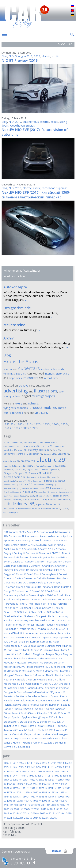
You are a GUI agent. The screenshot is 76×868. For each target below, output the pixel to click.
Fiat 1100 (60, 466)
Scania (30, 709)
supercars (29, 368)
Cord (38, 574)
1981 (46, 792)
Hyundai (43, 629)
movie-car (39, 485)
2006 (8, 809)
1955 (17, 780)
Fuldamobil (26, 608)
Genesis (10, 612)
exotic (56, 56)
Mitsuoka (29, 671)
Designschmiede (17, 308)
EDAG (51, 595)
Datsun (17, 582)
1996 (46, 801)
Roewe (18, 705)
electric (46, 56)
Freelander (11, 608)
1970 (17, 788)
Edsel (61, 595)
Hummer (63, 625)
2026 (54, 818)
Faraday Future (22, 599)
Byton (8, 562)
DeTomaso (46, 587)
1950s (65, 424)
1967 (54, 784)
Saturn (9, 709)
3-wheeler (16, 443)
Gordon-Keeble (14, 616)
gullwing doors (15, 477)
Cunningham (50, 574)
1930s (47, 424)
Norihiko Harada (30, 488)
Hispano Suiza (61, 620)
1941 (65, 771)
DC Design (30, 582)
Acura (32, 532)
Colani (21, 574)
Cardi (67, 562)
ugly (65, 509)
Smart (65, 713)
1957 (34, 780)
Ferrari (57, 599)
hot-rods (59, 369)
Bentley (19, 553)
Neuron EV (11, 679)
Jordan (15, 642)
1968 (63, 784)
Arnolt (39, 540)
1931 (53, 767)
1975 (60, 788)
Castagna (10, 566)
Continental (50, 454)
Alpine (27, 536)
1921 (61, 763)
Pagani (12, 688)
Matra (58, 658)
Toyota (10, 730)
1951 (50, 776)
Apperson (10, 540)
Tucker (33, 730)
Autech (18, 549)
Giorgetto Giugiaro (15, 473)
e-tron (21, 466)
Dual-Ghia (53, 591)
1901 (15, 763)
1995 (37, 801)
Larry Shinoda (10, 481)
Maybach (10, 663)
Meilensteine (14, 325)
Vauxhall (62, 730)
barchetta (47, 446)
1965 (37, 784)
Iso (61, 633)
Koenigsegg (12, 646)
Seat (25, 713)
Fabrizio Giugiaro (45, 466)
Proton (45, 696)
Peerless (53, 688)
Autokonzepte (15, 287)
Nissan (34, 679)
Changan (61, 566)
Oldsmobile (34, 684)
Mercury (20, 667)
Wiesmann (39, 738)
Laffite (42, 646)
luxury (18, 403)
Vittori (49, 734)
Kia (56, 642)
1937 (33, 771)
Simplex (44, 713)
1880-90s (9, 424)
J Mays (54, 477)
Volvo (8, 738)
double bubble (11, 461)
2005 (64, 805)
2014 (17, 813)
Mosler (20, 675)
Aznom (61, 549)
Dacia (19, 578)
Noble (45, 679)
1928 (30, 767)
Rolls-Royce (31, 705)
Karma (35, 642)
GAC (38, 608)
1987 (34, 797)
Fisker (23, 604)
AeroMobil (53, 532)
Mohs (40, 671)
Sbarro (19, 709)
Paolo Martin (59, 488)
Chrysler (36, 570)
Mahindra (21, 658)
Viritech (39, 734)
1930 (45, 767)
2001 (27, 805)
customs (47, 369)
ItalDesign (34, 637)
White (28, 738)
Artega (49, 540)
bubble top (10, 450)
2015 (26, 813)
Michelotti (60, 667)
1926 (15, 767)
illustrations (46, 391)
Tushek (43, 730)
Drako (36, 591)
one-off (45, 488)
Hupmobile (11, 629)
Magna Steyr (54, 654)
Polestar (9, 696)
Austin (8, 549)
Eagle (42, 595)
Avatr (43, 549)
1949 (33, 776)
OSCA (56, 684)
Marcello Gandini (56, 481)
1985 (17, 797)
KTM (24, 646)
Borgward (10, 557)
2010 (45, 809)
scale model (45, 496)
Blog (4, 56)
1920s (38, 424)
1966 (46, 784)
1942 (7, 776)
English (72, 11)
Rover (44, 705)
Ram (64, 696)
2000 (18, 805)
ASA (57, 540)
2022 (19, 818)
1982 (54, 792)
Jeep (57, 637)
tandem (55, 504)
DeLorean (10, 587)
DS (44, 591)
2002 (36, 805)
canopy (9, 454)
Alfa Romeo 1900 (49, 443)
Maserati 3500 (10, 485)
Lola (57, 650)
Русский (72, 6)
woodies (23, 408)
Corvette (63, 454)
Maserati (46, 658)
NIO (11, 56)
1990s (34, 428)
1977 (11, 792)
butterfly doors (40, 450)
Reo (32, 700)
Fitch (31, 604)
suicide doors (19, 504)
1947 (15, 776)
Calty (56, 450)
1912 (38, 763)
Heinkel (9, 620)
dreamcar (28, 461)
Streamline (64, 500)
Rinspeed (64, 700)
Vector (8, 734)
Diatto (67, 587)
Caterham (24, 566)
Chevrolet (22, 570)
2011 (54, 809)
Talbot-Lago (11, 726)
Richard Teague (21, 496)
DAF (40, 578)
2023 (28, 818)
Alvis (36, 536)
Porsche (34, 696)
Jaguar (47, 637)
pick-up (31, 492)
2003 (46, 805)
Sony (8, 717)
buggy (22, 450)
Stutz (24, 722)
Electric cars (63, 374)
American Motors (51, 536)
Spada (17, 717)
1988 (43, 797)
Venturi (19, 734)
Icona (8, 633)
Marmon (33, 658)
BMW (57, 553)
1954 (8, 780)
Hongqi (31, 625)
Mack (29, 654)
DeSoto (32, 587)
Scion (39, 709)
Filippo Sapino (34, 470)
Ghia (35, 612)
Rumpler (55, 705)
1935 (18, 771)
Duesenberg (12, 595)
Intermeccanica (38, 633)
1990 (60, 797)
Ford (51, 604)
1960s (7, 428)
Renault (22, 700)
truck (36, 509)
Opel (47, 684)
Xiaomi (17, 743)
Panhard (33, 688)
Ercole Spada (10, 466)
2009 (36, 809)
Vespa (29, 734)
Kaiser (25, 642)
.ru (6, 443)
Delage (43, 582)
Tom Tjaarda (10, 509)
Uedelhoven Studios (23, 126)
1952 (58, 776)
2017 (18, 122)
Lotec (65, 650)
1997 (54, 801)
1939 (49, 771)
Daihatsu (50, 578)
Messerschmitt (36, 667)
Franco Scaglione (51, 470)
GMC (59, 612)
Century (36, 566)
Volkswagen (63, 734)
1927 (23, 767)
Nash (68, 675)
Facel (8, 599)
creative (23, 385)
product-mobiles (43, 408)
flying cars (10, 408)
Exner (30, 466)
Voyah (18, 738)
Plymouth (58, 692)
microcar (25, 484)
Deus (58, 587)
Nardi (59, 675)
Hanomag (63, 616)
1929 (38, 767)
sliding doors (49, 499)
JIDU (7, 642)
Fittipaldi (41, 604)
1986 (25, 797)
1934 (10, 771)
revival (7, 496)
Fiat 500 (8, 470)
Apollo (67, 536)
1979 (28, 792)
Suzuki (59, 722)
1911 (30, 763)
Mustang (50, 485)
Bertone (32, 553)
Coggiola (10, 574)
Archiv (9, 338)
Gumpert (42, 616)
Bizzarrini (45, 553)
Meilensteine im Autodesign (20, 330)
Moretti (65, 671)
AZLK (52, 549)
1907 (23, 763)
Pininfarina (43, 692)
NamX (50, 675)
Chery (9, 570)
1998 (63, 801)
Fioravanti (11, 604)
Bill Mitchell (60, 446)
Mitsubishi (14, 671)
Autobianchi (31, 549)
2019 (37, 56)
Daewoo (30, 578)
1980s (25, 428)
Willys (8, 743)
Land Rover (15, 650)
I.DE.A (63, 629)
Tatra (32, 726)
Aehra (41, 532)
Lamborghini (55, 646)
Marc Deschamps (36, 481)
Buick (55, 557)
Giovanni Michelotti (41, 473)
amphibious (15, 378)
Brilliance (23, 557)
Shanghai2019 (24, 56)
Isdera (53, 633)
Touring (61, 726)
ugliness (33, 403)
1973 (43, 788)
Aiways (65, 532)
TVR (52, 730)
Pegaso (64, 688)
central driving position (29, 454)
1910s (29, 424)
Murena (40, 675)
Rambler (9, 700)
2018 (53, 813)
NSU (53, 679)
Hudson (51, 625)
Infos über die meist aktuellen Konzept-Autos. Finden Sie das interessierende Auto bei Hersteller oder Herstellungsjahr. (36, 296)
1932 (61, 767)
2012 (64, 809)
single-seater (31, 499)
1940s (56, 424)
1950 (42, 776)
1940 (57, 771)
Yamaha (38, 743)
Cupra (63, 574)
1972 (34, 788)
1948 (24, 776)
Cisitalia (48, 570)
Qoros (55, 696)
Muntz (30, 675)
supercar (62, 188)
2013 (8, 813)
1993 (19, 801)
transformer (25, 509)
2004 (55, 805)
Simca (34, 713)
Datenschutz (22, 852)
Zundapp (26, 747)
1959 (52, 780)
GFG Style (23, 612)
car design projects (43, 396)
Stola (59, 717)
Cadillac (19, 562)
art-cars (41, 412)
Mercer (9, 667)
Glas (43, 612)
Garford (47, 608)
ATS (34, 545)
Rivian (8, 705)
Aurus (61, 545)
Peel (43, 688)
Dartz (8, 582)
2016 (18, 188)
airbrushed (17, 413)
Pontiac (21, 696)
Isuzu (22, 637)
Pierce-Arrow (26, 692)
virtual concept (11, 512)
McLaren (34, 663)
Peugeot (10, 692)
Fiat (67, 599)
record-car (48, 188)
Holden (9, 625)
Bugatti (45, 557)
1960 (60, 780)
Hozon (41, 625)
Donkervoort (23, 591)
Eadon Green (29, 595)
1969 (8, 788)
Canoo (30, 562)
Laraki (28, 650)
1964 (28, 784)
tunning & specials (15, 373)
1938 (41, 771)
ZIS (16, 747)
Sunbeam (46, 722)
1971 (25, 788)
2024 (37, 818)
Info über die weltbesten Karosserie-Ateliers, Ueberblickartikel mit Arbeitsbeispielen (31, 315)
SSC (52, 717)
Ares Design (26, 540)
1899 (7, 763)
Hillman (47, 620)
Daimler (63, 578)
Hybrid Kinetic (27, 629)
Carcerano (55, 562)
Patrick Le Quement (14, 492)
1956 (25, 780)
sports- (8, 369)
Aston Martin (21, 545)
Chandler (48, 566)
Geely (58, 608)
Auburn (42, 545)
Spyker (27, 717)
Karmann (46, 642)
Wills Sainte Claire (58, 738)
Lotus (8, 654)
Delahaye (55, 582)
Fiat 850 (20, 470)
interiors (50, 373)
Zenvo (8, 747)
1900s (20, 424)
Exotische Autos (21, 361)
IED (15, 633)
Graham (30, 616)
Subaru (34, 722)
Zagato (49, 743)
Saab (66, 705)
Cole (30, 574)
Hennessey (22, 620)
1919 (53, 763)
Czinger (9, 578)
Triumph (22, 730)
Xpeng (27, 743)
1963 (19, 784)
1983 (63, 792)
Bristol (34, 557)
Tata (24, 726)
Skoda (55, 713)
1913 (45, 763)
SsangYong (40, 717)
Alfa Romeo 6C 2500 (12, 446)
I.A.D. (54, 629)
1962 (11, 784)
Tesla (41, 726)
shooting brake (12, 499)
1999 (8, 805)
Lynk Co (19, 654)
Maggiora (39, 654)
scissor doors (61, 496)
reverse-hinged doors (61, 492)
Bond (66, 553)
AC (24, 532)
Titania (51, 726)
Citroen (60, 570)
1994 (28, 801)
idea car (45, 477)
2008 (28, 809)
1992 (11, 801)
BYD (64, 557)
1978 (19, 792)
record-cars (51, 378)
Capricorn (41, 562)
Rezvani (42, 700)
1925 (7, 767)
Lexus (37, 650)
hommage (33, 477)
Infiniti (23, 633)
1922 (68, 763)
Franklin (62, 604)
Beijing (8, 553)
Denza (22, 587)
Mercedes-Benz (53, 663)
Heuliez (36, 620)
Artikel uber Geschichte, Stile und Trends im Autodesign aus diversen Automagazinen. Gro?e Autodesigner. (37, 345)
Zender (60, 743)
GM (50, 612)
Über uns (7, 852)
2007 (18, 809)
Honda (20, 625)
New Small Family (12, 488)
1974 (52, 788)
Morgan (9, 675)
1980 (37, 792)
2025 (46, 818)
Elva (68, 595)
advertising (16, 391)
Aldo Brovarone (31, 443)
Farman (37, 599)
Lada (32, 646)
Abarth (16, 532)
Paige (22, 688)
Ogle (22, 684)
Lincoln (48, 650)
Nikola (23, 679)
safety (34, 496)
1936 (25, 771)
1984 (8, 797)
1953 (67, 776)
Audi (52, 545)
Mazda (22, 663)
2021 (11, 818)
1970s (16, 428)
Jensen (66, 637)
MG (50, 667)
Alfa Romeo (12, 536)
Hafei (52, 616)
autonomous (31, 122)
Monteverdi (52, 671)
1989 (52, 797)
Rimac (52, 700)
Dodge (9, 591)
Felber (47, 599)
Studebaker (11, 722)
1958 (43, 780)
